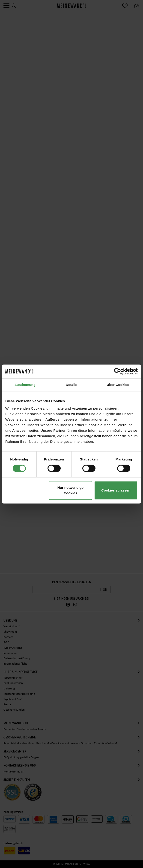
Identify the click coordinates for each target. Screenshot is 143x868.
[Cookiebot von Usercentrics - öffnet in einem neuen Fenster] (118, 371)
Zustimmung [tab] (25, 385)
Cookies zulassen (116, 490)
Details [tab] (71, 385)
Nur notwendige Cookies (70, 490)
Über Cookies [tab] (118, 385)
